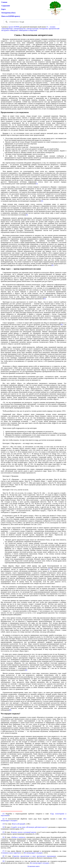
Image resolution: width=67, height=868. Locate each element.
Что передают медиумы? (10, 714)
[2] (42, 201)
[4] (52, 265)
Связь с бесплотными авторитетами (33, 35)
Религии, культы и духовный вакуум (23, 832)
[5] (45, 299)
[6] (62, 325)
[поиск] (32, 22)
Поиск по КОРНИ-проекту (11, 16)
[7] (49, 569)
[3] (27, 215)
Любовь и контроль (18, 837)
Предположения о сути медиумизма (15, 112)
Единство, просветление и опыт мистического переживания (34, 856)
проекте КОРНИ (14, 27)
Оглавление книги (33, 866)
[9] (10, 710)
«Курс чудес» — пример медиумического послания (21, 269)
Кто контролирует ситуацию (33, 853)
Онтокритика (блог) (8, 13)
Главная (4, 2)
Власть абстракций (18, 824)
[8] (26, 670)
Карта (3, 9)
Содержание (6, 6)
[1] (37, 184)
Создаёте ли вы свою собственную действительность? (29, 827)
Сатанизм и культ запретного (11, 853)
